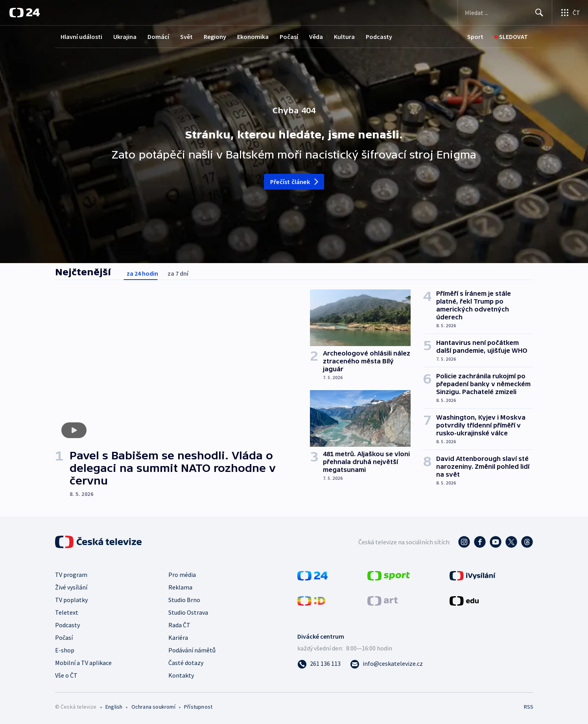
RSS (529, 707)
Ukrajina (125, 37)
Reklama (180, 587)
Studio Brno (184, 600)
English (114, 707)
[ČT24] (25, 13)
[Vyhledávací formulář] (505, 13)
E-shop (65, 650)
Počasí (289, 37)
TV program (71, 575)
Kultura (344, 37)
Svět (186, 37)
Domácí (158, 37)
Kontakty (181, 675)
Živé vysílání (71, 587)
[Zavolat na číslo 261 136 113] (319, 663)
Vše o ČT (66, 675)
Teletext (67, 612)
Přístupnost (198, 707)
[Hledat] (539, 13)
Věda (316, 37)
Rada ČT (179, 625)
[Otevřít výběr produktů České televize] (570, 13)
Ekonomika (253, 37)
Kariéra (178, 637)
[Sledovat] (511, 37)
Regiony (215, 37)
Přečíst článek (295, 182)
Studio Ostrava (188, 612)
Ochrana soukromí (153, 707)
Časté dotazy (186, 663)
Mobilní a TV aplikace (83, 663)
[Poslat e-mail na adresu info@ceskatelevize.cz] (386, 663)
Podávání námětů (192, 650)
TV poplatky (71, 600)
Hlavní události (81, 37)
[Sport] (475, 37)
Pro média (182, 575)
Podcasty (379, 37)
